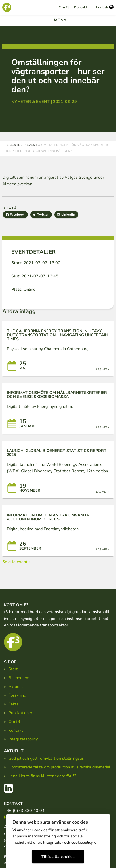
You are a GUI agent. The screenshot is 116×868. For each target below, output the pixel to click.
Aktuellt (16, 686)
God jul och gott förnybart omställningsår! (46, 758)
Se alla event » (16, 562)
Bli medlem (19, 678)
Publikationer (20, 713)
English (105, 7)
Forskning (17, 695)
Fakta (14, 704)
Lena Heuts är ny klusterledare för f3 (43, 776)
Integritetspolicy (23, 739)
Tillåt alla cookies (58, 857)
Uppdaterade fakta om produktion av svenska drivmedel (59, 767)
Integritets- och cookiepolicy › (69, 842)
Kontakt (81, 7)
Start (13, 669)
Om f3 (64, 7)
